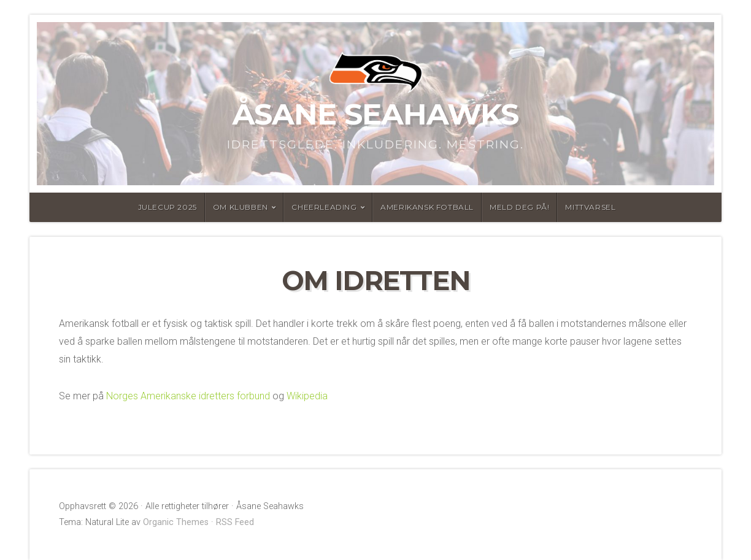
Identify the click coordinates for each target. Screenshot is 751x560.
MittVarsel (590, 207)
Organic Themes (176, 522)
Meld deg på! (519, 207)
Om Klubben (241, 207)
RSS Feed (235, 522)
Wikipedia (307, 396)
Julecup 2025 (168, 207)
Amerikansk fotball (427, 207)
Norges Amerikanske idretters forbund (188, 396)
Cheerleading (324, 207)
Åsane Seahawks (375, 114)
